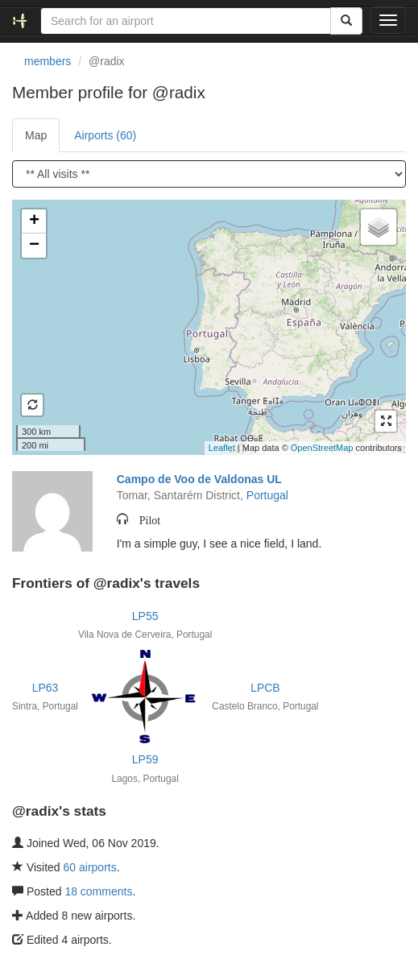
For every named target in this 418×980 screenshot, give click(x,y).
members (48, 61)
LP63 (46, 688)
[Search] (346, 21)
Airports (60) (105, 135)
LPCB (265, 688)
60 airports (90, 867)
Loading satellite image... (207, 327)
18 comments (98, 891)
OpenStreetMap (322, 448)
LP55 (145, 616)
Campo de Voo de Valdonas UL (199, 479)
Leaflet (222, 448)
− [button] (34, 246)
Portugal (267, 495)
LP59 (145, 759)
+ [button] (34, 221)
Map (36, 135)
